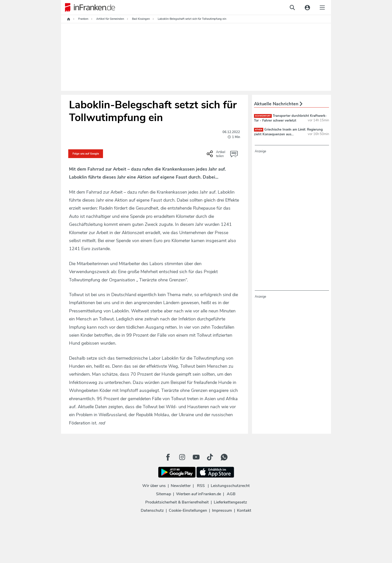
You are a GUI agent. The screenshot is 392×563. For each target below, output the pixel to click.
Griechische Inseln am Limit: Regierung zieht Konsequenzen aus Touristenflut (288, 134)
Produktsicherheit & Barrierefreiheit (177, 502)
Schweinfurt (263, 116)
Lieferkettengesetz (230, 502)
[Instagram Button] (182, 457)
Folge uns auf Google (86, 154)
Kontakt (244, 510)
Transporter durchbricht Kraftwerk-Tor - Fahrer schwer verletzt (290, 118)
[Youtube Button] (196, 457)
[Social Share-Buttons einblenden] (217, 156)
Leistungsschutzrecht (230, 486)
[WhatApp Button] (224, 457)
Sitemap (163, 494)
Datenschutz (152, 510)
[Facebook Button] (168, 457)
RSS (201, 486)
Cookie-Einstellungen (188, 510)
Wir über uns (154, 486)
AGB (231, 494)
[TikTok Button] (210, 457)
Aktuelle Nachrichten (278, 104)
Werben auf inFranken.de (198, 494)
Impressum (222, 510)
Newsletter (181, 486)
